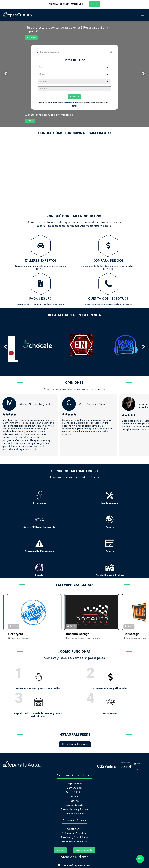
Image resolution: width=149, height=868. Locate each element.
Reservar (95, 4)
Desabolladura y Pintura (74, 809)
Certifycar (72, 634)
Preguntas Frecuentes (74, 842)
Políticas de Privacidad (75, 833)
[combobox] (74, 67)
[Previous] (6, 74)
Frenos (74, 797)
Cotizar (30, 121)
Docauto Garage (134, 634)
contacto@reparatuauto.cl (75, 865)
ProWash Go (16, 634)
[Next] (143, 74)
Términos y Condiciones (74, 838)
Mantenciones (74, 788)
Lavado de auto (74, 805)
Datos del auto (74, 60)
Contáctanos (74, 829)
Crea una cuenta (84, 850)
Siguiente (74, 97)
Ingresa (60, 850)
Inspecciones (74, 784)
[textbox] (74, 67)
